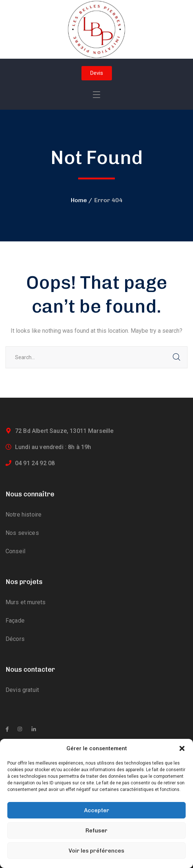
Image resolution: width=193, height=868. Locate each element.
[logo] (96, 29)
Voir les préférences (96, 851)
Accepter (97, 810)
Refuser (96, 831)
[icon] (7, 729)
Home (79, 200)
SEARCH (176, 357)
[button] (182, 748)
